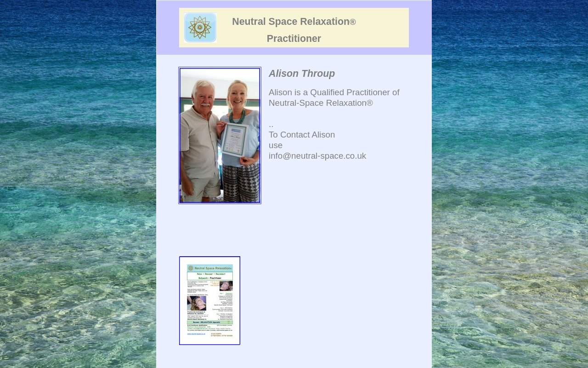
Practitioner (294, 39)
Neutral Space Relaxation (294, 22)
